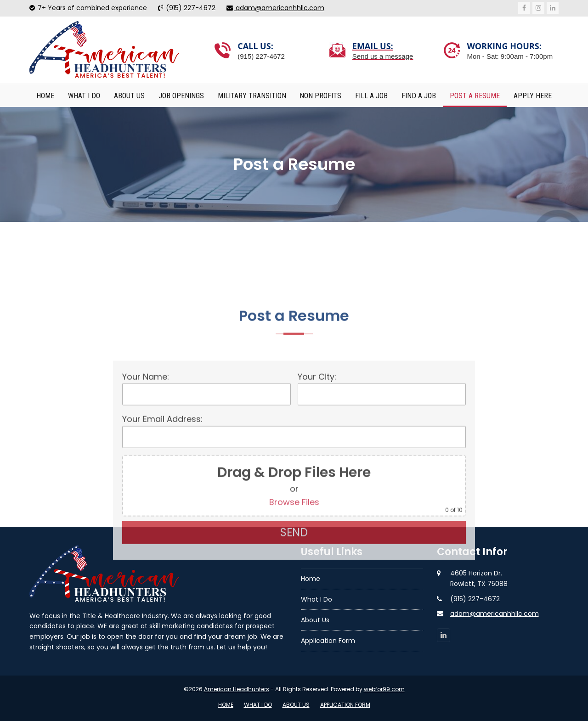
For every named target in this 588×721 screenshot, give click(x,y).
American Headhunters (237, 689)
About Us (296, 705)
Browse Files (294, 595)
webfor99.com (384, 689)
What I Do (258, 705)
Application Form (345, 705)
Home (226, 705)
